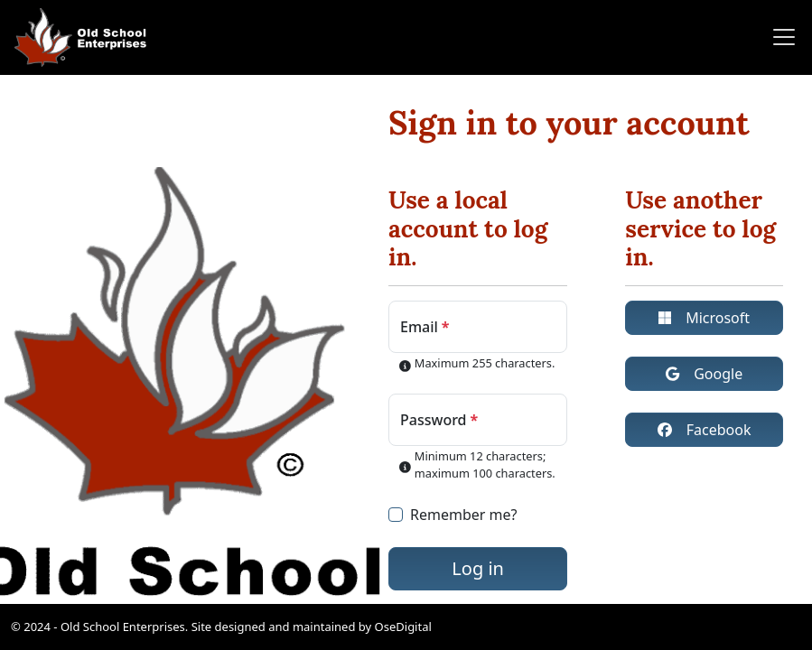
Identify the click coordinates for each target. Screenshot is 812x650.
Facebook (705, 430)
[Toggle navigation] (779, 37)
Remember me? (463, 515)
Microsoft (704, 318)
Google (704, 374)
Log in (478, 568)
